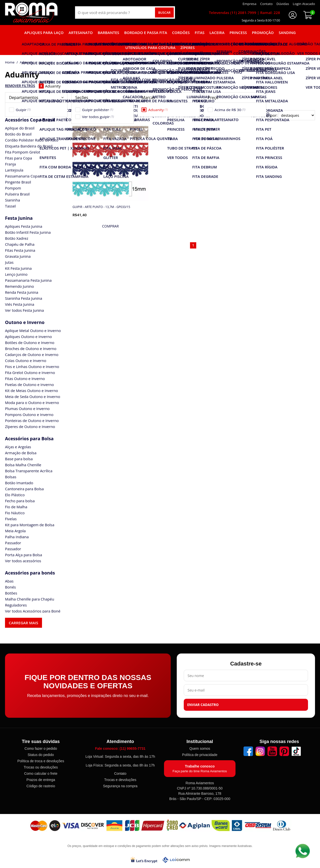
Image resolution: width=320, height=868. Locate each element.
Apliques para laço (44, 32)
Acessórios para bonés (30, 573)
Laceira (217, 32)
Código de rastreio (41, 786)
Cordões (181, 32)
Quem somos (200, 748)
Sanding (287, 32)
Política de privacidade (200, 755)
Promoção (263, 32)
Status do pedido (41, 755)
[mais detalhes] (110, 226)
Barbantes (108, 32)
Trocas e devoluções (120, 780)
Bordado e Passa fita (146, 32)
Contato (120, 773)
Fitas (200, 32)
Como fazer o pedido (41, 748)
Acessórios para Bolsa (29, 438)
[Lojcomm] (176, 860)
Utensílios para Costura (150, 47)
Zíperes (188, 47)
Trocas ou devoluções (41, 767)
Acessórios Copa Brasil (30, 120)
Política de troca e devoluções (41, 761)
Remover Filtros (20, 86)
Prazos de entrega (41, 780)
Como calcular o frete (41, 773)
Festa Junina (19, 218)
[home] (31, 12)
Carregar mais (23, 623)
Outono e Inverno (25, 322)
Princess (238, 32)
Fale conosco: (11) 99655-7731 (120, 748)
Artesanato (80, 32)
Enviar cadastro (203, 705)
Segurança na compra (120, 786)
